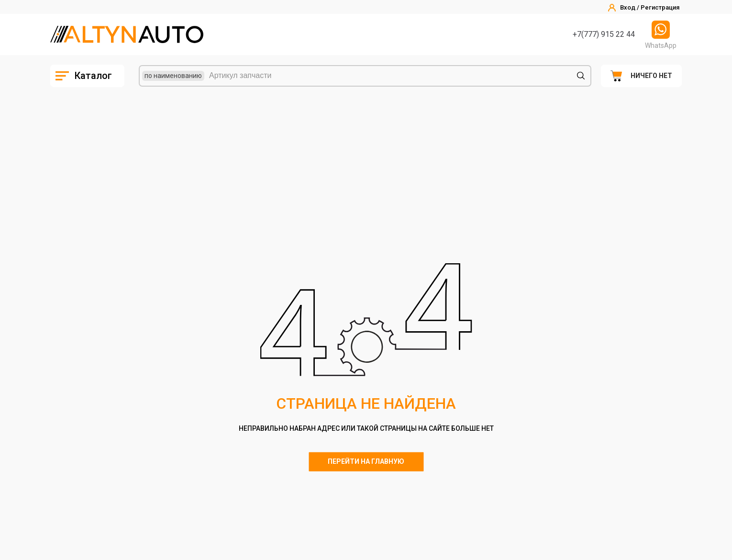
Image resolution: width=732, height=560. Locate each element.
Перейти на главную (366, 461)
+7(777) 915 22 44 (604, 34)
